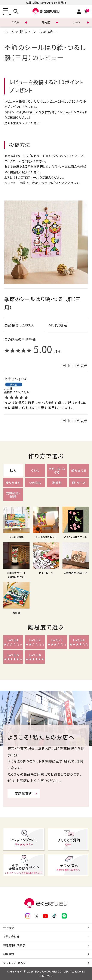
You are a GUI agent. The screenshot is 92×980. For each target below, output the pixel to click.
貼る (24, 32)
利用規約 (9, 954)
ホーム (9, 32)
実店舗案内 (24, 793)
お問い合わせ (11, 936)
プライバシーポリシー (16, 963)
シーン (77, 22)
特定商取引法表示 (14, 945)
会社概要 (9, 928)
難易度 (46, 22)
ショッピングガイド (75, 112)
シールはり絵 (43, 32)
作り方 (15, 22)
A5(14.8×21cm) (72, 32)
